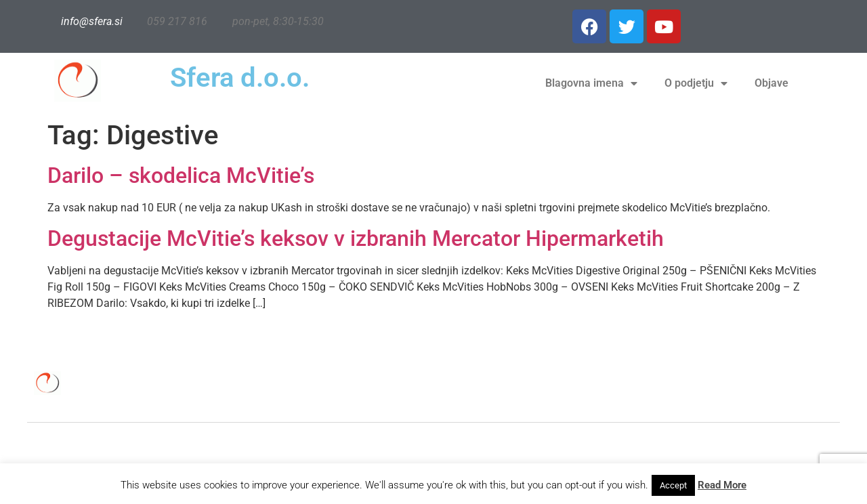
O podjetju (696, 83)
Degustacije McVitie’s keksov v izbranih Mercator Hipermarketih (356, 238)
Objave (771, 83)
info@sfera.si (92, 21)
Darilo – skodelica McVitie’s (181, 175)
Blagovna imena (591, 83)
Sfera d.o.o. (240, 78)
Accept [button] (673, 485)
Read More (722, 485)
